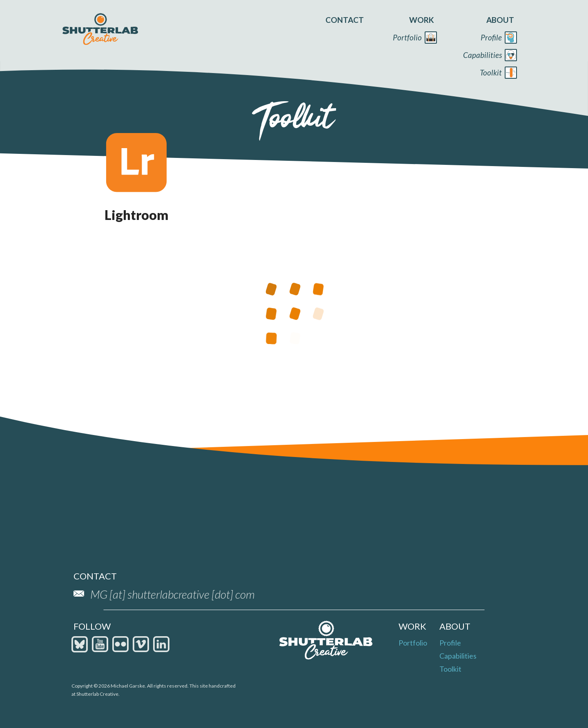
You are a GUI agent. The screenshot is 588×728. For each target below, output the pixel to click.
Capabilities (458, 656)
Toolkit (450, 669)
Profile (450, 643)
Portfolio (413, 643)
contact (345, 20)
